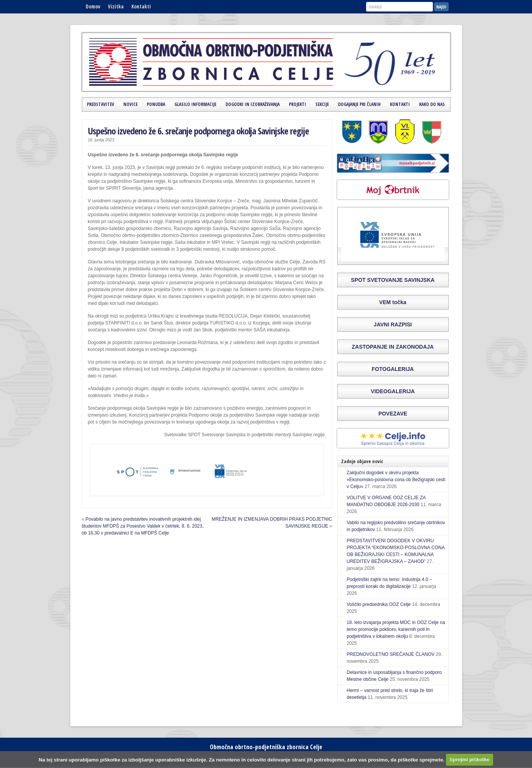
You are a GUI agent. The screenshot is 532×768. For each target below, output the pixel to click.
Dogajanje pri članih (359, 104)
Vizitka (116, 7)
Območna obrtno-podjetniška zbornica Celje (266, 747)
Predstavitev (100, 104)
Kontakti (141, 7)
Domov (93, 7)
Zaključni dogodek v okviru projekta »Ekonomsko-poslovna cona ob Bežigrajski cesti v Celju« (396, 480)
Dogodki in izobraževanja (253, 104)
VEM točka (393, 302)
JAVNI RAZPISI (393, 324)
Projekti (297, 104)
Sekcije (322, 104)
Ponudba (156, 104)
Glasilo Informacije (195, 104)
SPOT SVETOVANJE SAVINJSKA (393, 280)
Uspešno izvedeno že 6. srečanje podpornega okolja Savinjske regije (198, 131)
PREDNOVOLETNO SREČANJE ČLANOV (391, 654)
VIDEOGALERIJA (393, 391)
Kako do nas (432, 104)
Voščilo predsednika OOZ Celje (379, 604)
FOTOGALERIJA (393, 369)
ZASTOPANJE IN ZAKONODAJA (393, 347)
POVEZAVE (393, 414)
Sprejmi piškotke (469, 759)
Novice (130, 104)
